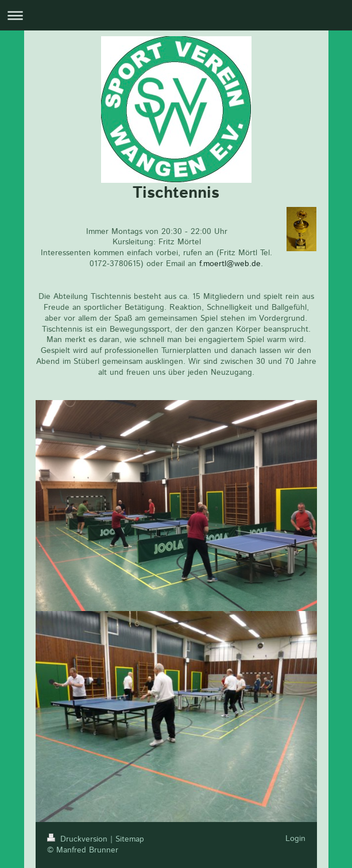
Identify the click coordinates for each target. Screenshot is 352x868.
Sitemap (130, 839)
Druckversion (79, 839)
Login (295, 839)
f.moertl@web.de (230, 264)
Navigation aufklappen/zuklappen (176, 15)
